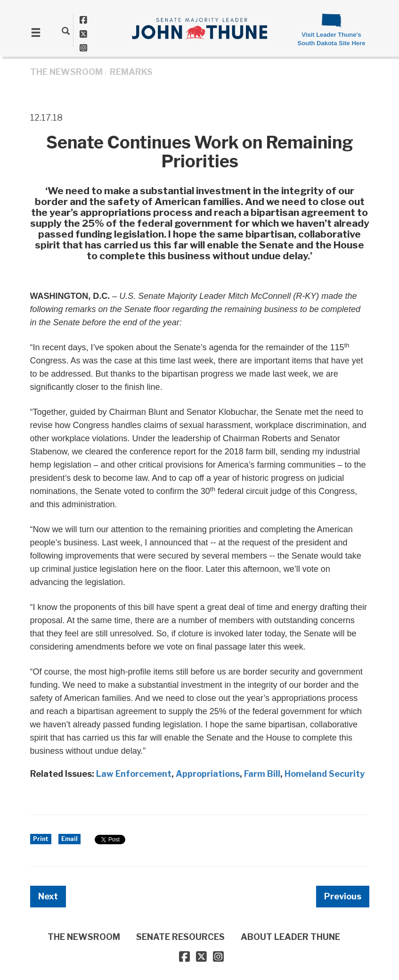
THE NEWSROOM (66, 72)
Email (69, 839)
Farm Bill (262, 774)
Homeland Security (325, 774)
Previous (343, 896)
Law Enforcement (134, 774)
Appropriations (208, 774)
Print (41, 839)
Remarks (131, 72)
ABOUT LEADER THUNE (290, 937)
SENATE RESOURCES (180, 937)
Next (48, 896)
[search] (66, 31)
